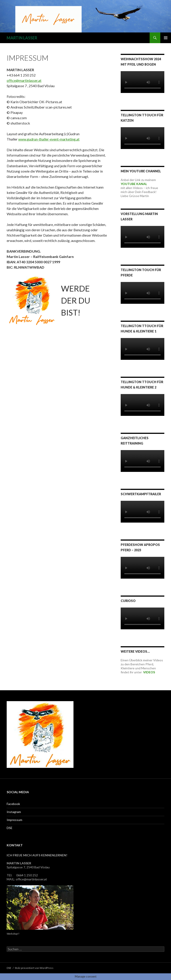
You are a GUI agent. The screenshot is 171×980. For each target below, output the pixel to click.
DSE (10, 828)
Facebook (13, 804)
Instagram (14, 812)
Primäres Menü (166, 38)
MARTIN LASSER (22, 38)
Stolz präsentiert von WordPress (34, 968)
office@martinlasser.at (24, 80)
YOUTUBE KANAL (134, 184)
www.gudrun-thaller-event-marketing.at (49, 139)
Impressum (14, 820)
